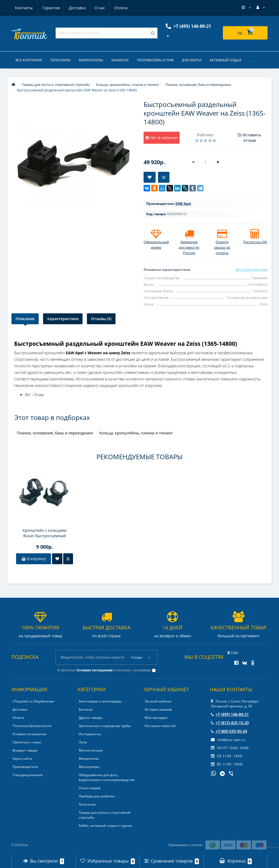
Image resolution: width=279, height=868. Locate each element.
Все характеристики (252, 270)
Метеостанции (91, 750)
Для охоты (192, 60)
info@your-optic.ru (228, 740)
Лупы (83, 742)
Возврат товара (25, 750)
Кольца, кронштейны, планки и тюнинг (136, 433)
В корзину (34, 559)
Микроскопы (91, 60)
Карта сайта (22, 759)
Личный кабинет (158, 701)
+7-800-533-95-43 (229, 731)
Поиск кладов (90, 788)
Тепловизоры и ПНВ (155, 60)
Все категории (29, 60)
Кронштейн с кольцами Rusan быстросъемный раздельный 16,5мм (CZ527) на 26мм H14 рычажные (45, 533)
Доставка (51, 8)
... (251, 60)
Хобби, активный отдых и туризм (105, 826)
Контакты (121, 8)
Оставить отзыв (252, 138)
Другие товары (91, 718)
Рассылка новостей (160, 726)
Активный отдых (225, 60)
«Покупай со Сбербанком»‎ (34, 701)
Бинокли (120, 60)
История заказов (158, 709)
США (233, 653)
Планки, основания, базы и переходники (55, 433)
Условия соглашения (30, 734)
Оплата (96, 8)
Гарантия (24, 8)
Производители (25, 767)
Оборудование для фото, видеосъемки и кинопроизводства (107, 777)
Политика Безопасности (32, 726)
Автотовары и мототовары (100, 701)
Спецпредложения (28, 775)
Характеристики (63, 319)
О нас (74, 8)
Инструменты (90, 734)
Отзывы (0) (101, 319)
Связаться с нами (27, 742)
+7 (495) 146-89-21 (230, 714)
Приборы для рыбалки (97, 796)
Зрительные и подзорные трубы (105, 726)
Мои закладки (156, 718)
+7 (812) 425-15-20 (230, 723)
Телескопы (60, 60)
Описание (25, 319)
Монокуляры (89, 767)
